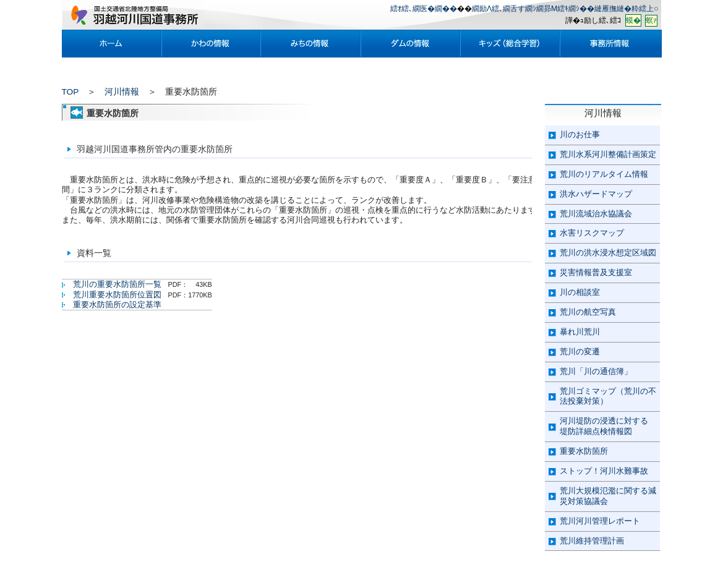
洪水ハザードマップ (596, 194)
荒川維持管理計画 (592, 541)
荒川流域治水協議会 (596, 214)
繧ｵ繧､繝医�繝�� (424, 9)
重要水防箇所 (584, 451)
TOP (71, 92)
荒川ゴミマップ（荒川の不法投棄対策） (608, 396)
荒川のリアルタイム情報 (604, 174)
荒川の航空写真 (588, 312)
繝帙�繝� (112, 44)
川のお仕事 (580, 134)
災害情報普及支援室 (596, 272)
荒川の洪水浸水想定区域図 (608, 253)
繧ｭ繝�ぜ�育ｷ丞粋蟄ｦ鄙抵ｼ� (510, 44)
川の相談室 (580, 292)
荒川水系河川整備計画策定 (608, 154)
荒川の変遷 (580, 352)
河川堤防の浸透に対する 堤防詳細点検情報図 (604, 426)
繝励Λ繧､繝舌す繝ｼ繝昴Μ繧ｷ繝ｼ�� (533, 9)
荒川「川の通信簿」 (596, 371)
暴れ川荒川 (580, 332)
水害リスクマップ (592, 233)
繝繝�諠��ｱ (410, 44)
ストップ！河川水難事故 (604, 471)
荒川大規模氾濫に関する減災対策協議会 (608, 496)
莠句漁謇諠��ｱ (611, 44)
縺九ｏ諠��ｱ (211, 44)
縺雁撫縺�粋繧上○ (626, 9)
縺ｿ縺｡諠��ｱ (311, 44)
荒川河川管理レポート (600, 521)
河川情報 (122, 92)
